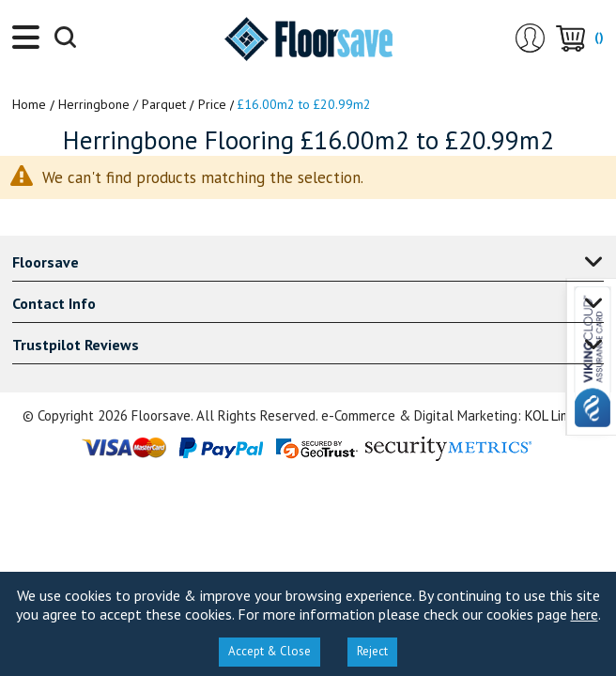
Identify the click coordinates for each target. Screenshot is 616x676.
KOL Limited (560, 415)
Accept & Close (269, 651)
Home (29, 104)
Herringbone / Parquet (122, 104)
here (585, 614)
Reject (372, 651)
